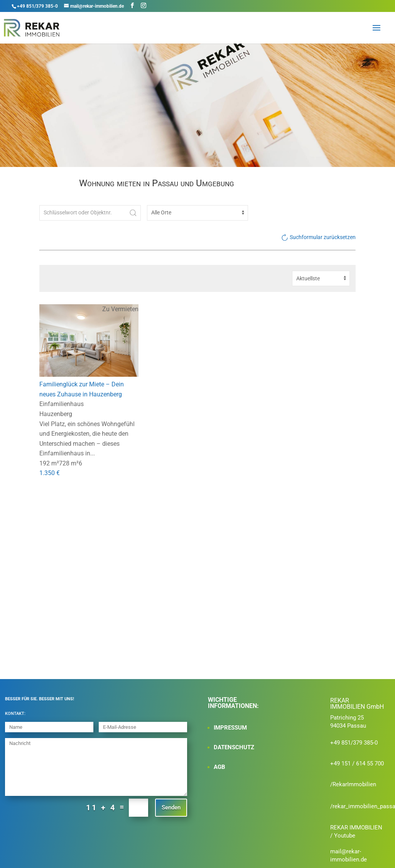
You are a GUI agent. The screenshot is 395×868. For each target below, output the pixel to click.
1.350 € (50, 473)
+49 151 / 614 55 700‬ (357, 764)
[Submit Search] (133, 213)
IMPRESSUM (230, 728)
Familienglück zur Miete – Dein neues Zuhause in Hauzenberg (82, 390)
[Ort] (197, 213)
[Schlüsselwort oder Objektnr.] (90, 213)
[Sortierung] (321, 278)
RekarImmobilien (354, 784)
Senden (171, 807)
